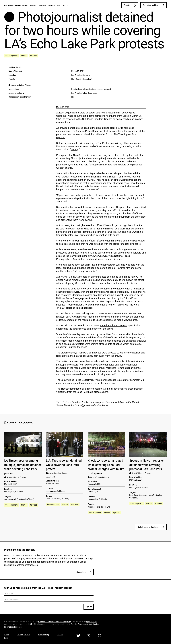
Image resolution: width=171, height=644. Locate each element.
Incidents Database (38, 5)
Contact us (81, 572)
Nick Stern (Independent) (82, 79)
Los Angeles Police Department (84, 93)
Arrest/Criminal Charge (21, 85)
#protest (33, 56)
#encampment (11, 56)
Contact (60, 635)
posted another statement (113, 325)
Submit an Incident (151, 5)
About (65, 5)
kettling (75, 149)
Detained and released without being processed (91, 89)
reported (61, 137)
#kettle (24, 56)
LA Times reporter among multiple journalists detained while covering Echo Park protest (23, 467)
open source (91, 622)
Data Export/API (23, 635)
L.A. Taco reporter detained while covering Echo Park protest (64, 465)
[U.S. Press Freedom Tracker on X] (89, 636)
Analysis (51, 5)
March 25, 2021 (78, 71)
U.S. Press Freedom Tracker (16, 5)
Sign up (89, 607)
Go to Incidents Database (148, 527)
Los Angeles (76, 75)
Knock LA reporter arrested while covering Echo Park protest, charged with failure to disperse (106, 467)
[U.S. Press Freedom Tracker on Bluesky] (78, 636)
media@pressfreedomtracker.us (21, 565)
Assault (52, 477)
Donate (127, 5)
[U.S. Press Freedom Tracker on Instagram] (100, 636)
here (106, 392)
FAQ (59, 5)
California (86, 75)
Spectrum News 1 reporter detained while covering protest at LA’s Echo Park (147, 465)
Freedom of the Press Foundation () (54, 622)
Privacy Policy (43, 635)
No (73, 97)
